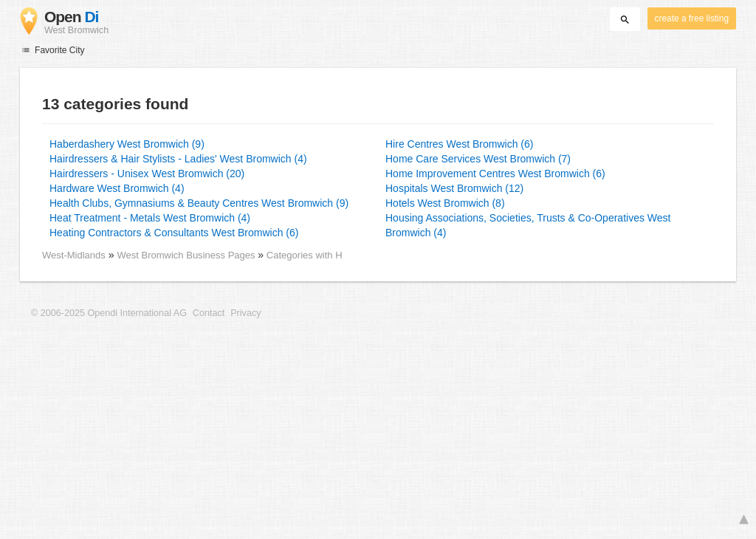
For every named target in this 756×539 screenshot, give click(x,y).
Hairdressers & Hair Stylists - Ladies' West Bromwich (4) (178, 159)
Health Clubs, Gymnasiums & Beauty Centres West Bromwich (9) (199, 203)
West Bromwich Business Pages (187, 255)
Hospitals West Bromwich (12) (454, 188)
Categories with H (305, 255)
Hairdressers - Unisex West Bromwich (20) (147, 174)
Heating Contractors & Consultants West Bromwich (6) (174, 233)
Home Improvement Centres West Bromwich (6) (495, 174)
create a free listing (692, 18)
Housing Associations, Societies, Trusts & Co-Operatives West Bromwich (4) (528, 225)
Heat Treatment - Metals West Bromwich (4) (150, 218)
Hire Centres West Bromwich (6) (459, 144)
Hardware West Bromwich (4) (117, 188)
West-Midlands (74, 255)
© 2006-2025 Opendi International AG (109, 313)
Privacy (245, 313)
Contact (209, 313)
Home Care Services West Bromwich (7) (478, 159)
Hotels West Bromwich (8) (445, 203)
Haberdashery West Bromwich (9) (127, 144)
